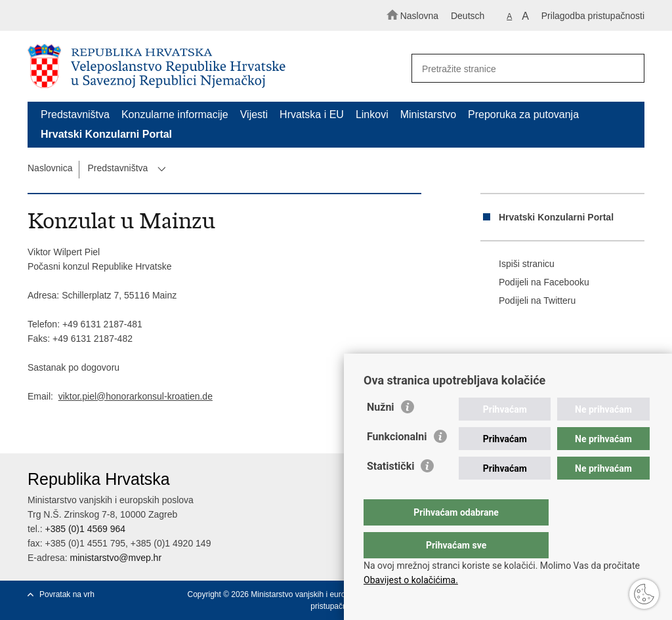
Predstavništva (75, 114)
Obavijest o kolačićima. (411, 580)
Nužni (381, 433)
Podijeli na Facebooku (535, 283)
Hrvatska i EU (312, 114)
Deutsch (468, 16)
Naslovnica (50, 168)
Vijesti (254, 114)
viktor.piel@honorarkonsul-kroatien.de (136, 396)
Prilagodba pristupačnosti (593, 16)
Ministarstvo (428, 114)
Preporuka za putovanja (523, 114)
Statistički (390, 492)
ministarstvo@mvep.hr (116, 558)
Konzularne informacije (175, 114)
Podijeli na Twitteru (528, 301)
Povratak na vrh (67, 594)
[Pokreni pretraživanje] (629, 69)
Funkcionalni (397, 463)
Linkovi (372, 114)
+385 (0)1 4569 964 (85, 529)
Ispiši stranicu (517, 264)
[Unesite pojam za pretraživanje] (522, 69)
